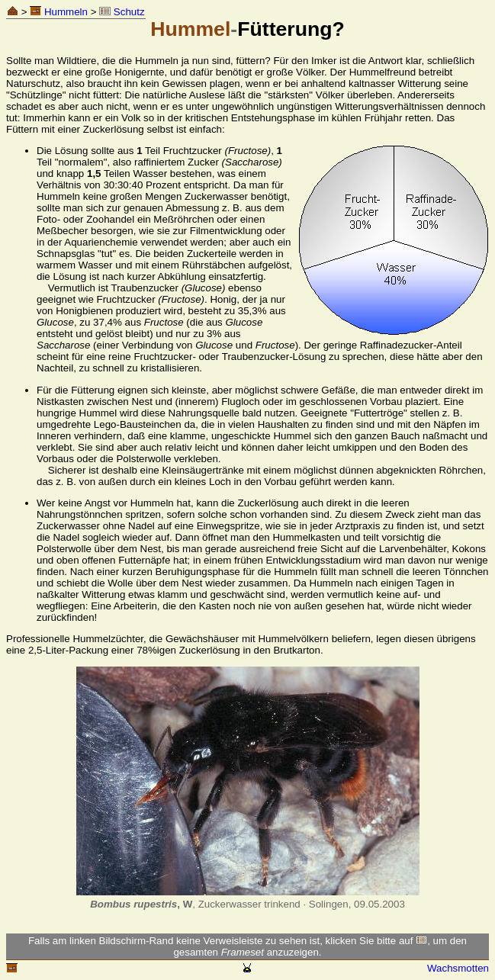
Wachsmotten (458, 968)
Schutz (122, 12)
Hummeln (59, 12)
